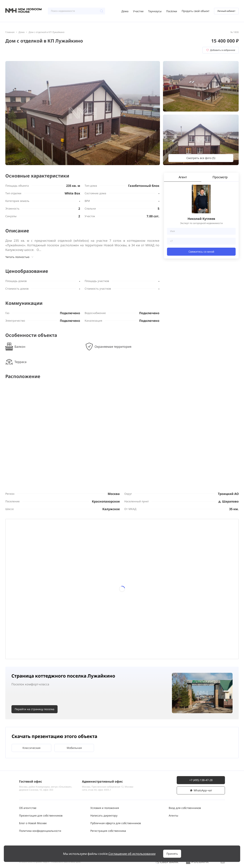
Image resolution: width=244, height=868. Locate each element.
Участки (138, 11)
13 (22, 598)
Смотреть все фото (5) (201, 158)
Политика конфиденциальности (40, 831)
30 (88, 643)
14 (44, 598)
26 (155, 620)
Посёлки (172, 11)
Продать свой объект (196, 11)
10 (111, 576)
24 (111, 620)
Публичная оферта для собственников (116, 823)
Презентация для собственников (41, 815)
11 (133, 576)
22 (66, 620)
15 (66, 598)
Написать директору (104, 815)
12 (155, 576)
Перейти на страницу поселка (35, 711)
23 (88, 620)
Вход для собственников (185, 808)
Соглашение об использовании (132, 854)
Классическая (31, 750)
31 (111, 643)
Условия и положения (105, 808)
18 (133, 598)
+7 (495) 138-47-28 (201, 780)
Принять (172, 854)
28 (44, 643)
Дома (125, 11)
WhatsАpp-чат (201, 790)
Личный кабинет (226, 11)
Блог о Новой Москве (33, 823)
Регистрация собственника (108, 831)
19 (155, 598)
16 (88, 598)
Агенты (173, 815)
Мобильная (74, 750)
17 (111, 598)
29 (66, 643)
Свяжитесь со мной (201, 252)
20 (22, 620)
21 (44, 620)
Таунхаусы (155, 11)
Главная (10, 32)
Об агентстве (28, 808)
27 (22, 643)
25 (133, 620)
